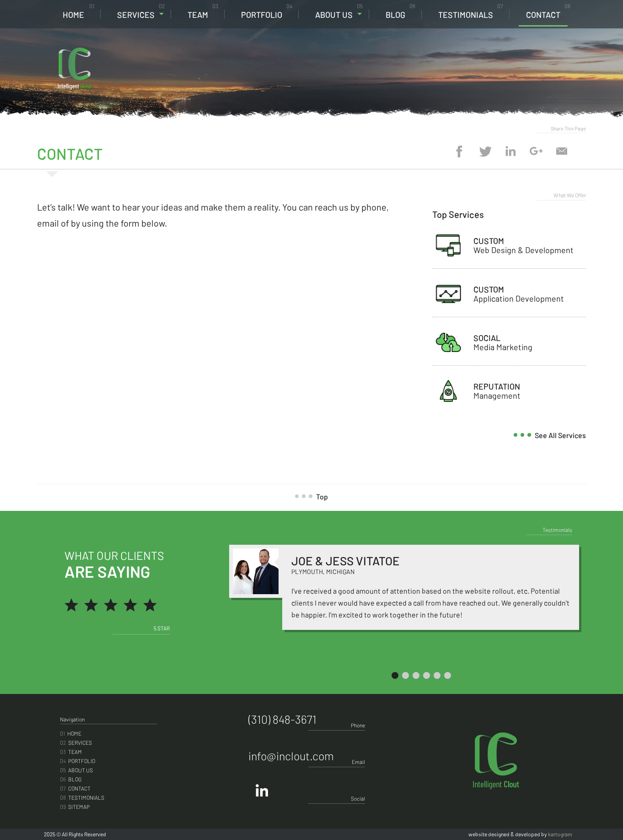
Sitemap (75, 807)
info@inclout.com (291, 756)
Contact (548, 11)
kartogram (560, 834)
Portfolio (267, 11)
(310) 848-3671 (520, 55)
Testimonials (471, 11)
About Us (339, 11)
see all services (553, 435)
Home (78, 11)
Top (315, 496)
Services (141, 11)
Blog (400, 11)
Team (203, 11)
